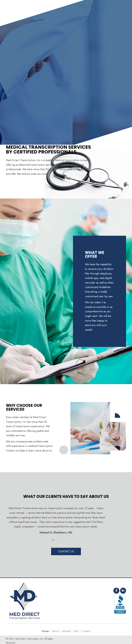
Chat (76, 631)
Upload (66, 631)
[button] (66, 552)
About (55, 631)
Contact (86, 631)
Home (45, 631)
